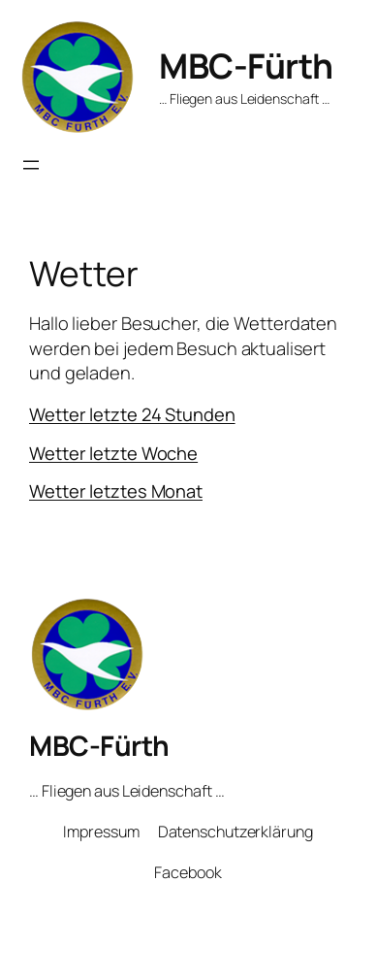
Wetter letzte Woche (113, 453)
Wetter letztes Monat (116, 491)
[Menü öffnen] (31, 165)
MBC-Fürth (246, 65)
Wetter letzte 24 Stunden (132, 414)
